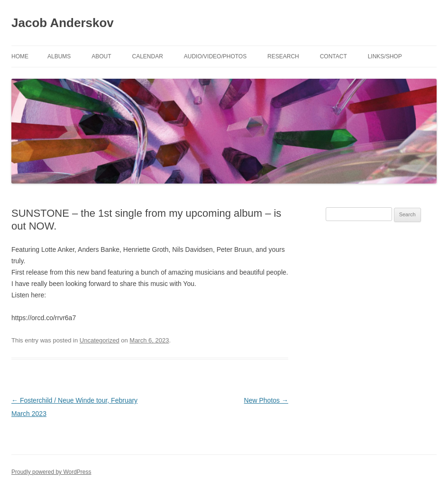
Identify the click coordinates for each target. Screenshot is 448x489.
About (101, 56)
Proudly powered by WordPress (51, 472)
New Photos (266, 400)
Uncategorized (100, 340)
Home (20, 56)
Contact (334, 56)
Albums (59, 56)
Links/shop (385, 56)
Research (283, 56)
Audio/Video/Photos (215, 56)
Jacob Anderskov (63, 23)
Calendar (147, 56)
